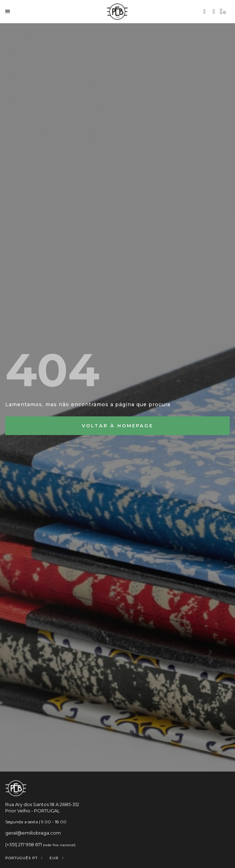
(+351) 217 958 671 (24, 844)
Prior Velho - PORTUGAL (32, 811)
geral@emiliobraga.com (33, 833)
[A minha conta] (214, 12)
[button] (205, 11)
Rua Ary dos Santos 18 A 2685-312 (42, 804)
